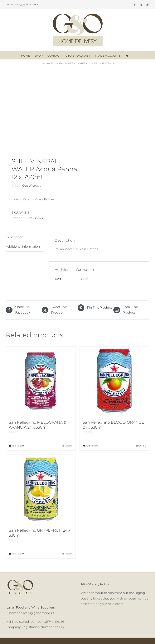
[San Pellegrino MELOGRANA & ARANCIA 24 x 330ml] (41, 381)
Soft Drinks (35, 218)
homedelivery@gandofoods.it (22, 5)
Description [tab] (15, 237)
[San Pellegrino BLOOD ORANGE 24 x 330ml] (114, 381)
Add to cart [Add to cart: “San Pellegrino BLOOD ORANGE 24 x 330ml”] (92, 446)
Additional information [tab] (23, 247)
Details (69, 446)
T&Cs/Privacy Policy (95, 584)
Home (45, 63)
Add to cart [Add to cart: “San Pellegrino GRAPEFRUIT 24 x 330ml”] (18, 554)
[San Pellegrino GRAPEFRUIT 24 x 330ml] (41, 489)
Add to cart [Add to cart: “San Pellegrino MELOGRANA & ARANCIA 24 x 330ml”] (18, 446)
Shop (54, 63)
